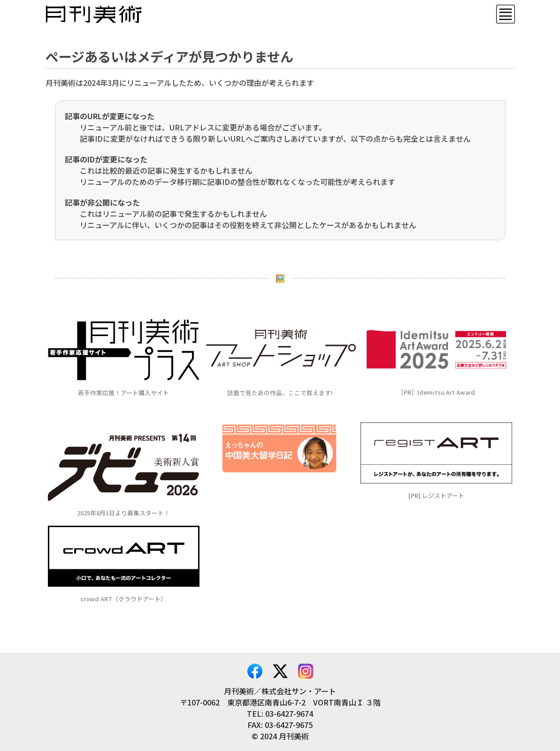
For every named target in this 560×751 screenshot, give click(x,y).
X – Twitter (280, 671)
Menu (506, 14)
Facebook (255, 671)
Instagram (306, 671)
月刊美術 (94, 14)
